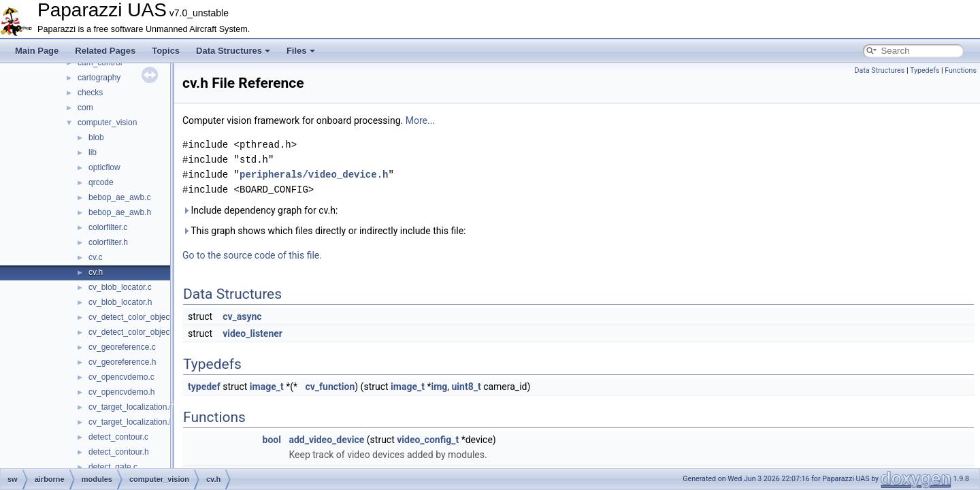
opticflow (104, 167)
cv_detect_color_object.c (133, 317)
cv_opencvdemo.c (121, 377)
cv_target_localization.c (131, 407)
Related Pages (105, 51)
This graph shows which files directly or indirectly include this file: (324, 231)
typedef (204, 387)
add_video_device (326, 440)
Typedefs (925, 70)
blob (96, 137)
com (85, 108)
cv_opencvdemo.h (121, 392)
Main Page (37, 51)
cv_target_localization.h (131, 422)
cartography (99, 78)
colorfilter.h (108, 242)
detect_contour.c (118, 437)
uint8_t (467, 387)
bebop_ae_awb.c (119, 197)
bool (272, 440)
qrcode (101, 182)
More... (420, 120)
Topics (166, 51)
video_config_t (428, 440)
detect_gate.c (113, 467)
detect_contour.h (119, 452)
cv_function (330, 387)
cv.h (96, 272)
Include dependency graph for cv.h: (260, 210)
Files (301, 51)
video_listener (252, 333)
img (439, 387)
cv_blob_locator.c (120, 287)
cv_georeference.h (122, 362)
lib (93, 152)
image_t (267, 387)
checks (90, 93)
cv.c (95, 257)
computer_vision (107, 122)
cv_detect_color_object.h (134, 332)
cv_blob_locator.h (120, 302)
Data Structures (233, 51)
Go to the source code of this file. (252, 255)
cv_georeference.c (122, 347)
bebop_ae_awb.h (120, 212)
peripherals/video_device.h (314, 175)
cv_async (242, 316)
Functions (961, 70)
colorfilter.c (108, 227)
